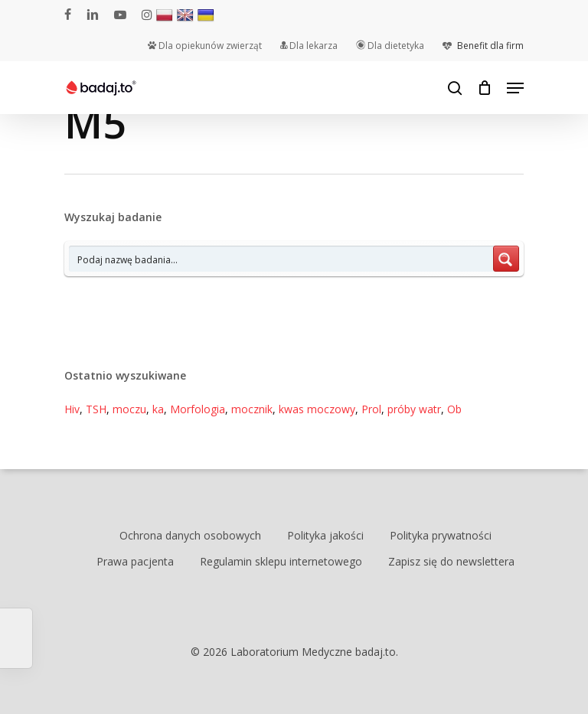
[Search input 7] (282, 259)
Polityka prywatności (441, 535)
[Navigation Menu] (515, 88)
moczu (129, 409)
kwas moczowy (317, 409)
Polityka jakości (325, 535)
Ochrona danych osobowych (190, 535)
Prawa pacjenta (135, 561)
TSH (96, 409)
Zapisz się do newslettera (451, 561)
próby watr (414, 409)
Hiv (72, 409)
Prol (371, 409)
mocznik (252, 409)
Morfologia (198, 409)
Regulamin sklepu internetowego (281, 561)
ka (158, 409)
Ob (454, 409)
